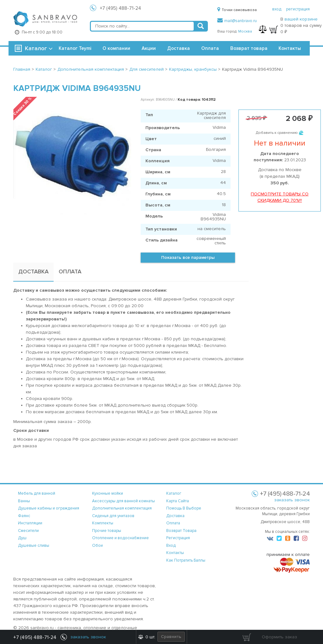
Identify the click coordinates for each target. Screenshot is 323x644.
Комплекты (103, 523)
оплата (173, 523)
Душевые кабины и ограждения (49, 508)
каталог (174, 493)
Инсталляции (30, 523)
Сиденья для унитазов (113, 516)
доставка (175, 516)
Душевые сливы (34, 546)
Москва (245, 31)
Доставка (179, 48)
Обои (97, 546)
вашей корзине (301, 19)
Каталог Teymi (75, 48)
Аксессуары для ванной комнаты (123, 501)
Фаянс (24, 516)
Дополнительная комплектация (122, 508)
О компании (116, 48)
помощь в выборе (184, 508)
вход (277, 9)
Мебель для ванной (37, 493)
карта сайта (178, 501)
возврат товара (181, 531)
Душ (22, 538)
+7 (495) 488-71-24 (120, 8)
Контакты (290, 48)
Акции (149, 48)
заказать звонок (292, 500)
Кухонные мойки (108, 493)
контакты (175, 553)
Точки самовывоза (237, 10)
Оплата (210, 48)
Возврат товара (249, 48)
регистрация (298, 9)
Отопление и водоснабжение (120, 538)
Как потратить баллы (186, 560)
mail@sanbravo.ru (237, 21)
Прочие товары (107, 531)
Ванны (24, 501)
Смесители (28, 531)
